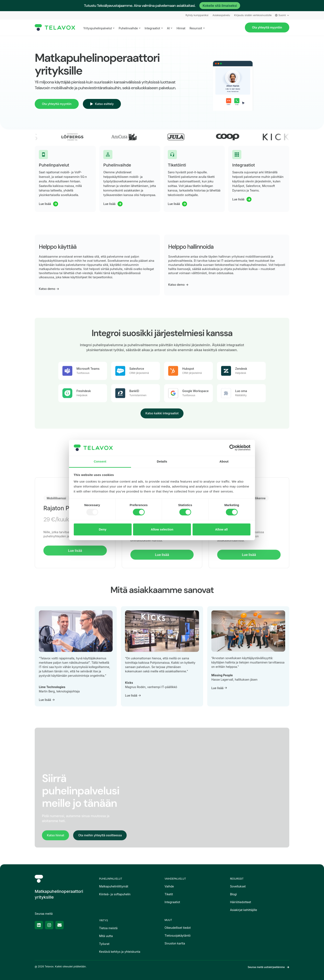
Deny (103, 529)
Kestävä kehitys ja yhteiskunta (120, 952)
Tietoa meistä (108, 928)
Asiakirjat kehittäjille (244, 910)
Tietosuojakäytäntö (177, 935)
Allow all (221, 529)
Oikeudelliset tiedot (178, 928)
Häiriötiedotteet (241, 902)
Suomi (282, 15)
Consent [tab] (100, 461)
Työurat (104, 944)
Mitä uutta (106, 936)
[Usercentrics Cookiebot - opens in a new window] (232, 448)
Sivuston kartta (175, 943)
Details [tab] (162, 461)
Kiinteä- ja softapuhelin (115, 894)
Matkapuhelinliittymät (114, 886)
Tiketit (169, 894)
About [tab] (224, 461)
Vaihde (169, 886)
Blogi (233, 894)
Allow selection (162, 529)
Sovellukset (238, 886)
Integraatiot (172, 902)
